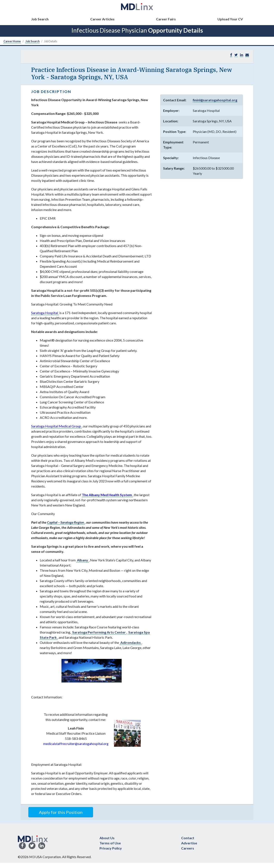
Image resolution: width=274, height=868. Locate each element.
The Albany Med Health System (107, 495)
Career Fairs (166, 19)
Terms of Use (110, 843)
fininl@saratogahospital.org (215, 100)
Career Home (12, 41)
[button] (247, 55)
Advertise (189, 843)
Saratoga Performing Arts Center (99, 632)
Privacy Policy (111, 848)
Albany (83, 560)
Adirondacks (131, 642)
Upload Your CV (230, 19)
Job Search (40, 19)
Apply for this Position (61, 812)
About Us (107, 838)
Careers (188, 848)
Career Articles (102, 19)
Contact (188, 838)
